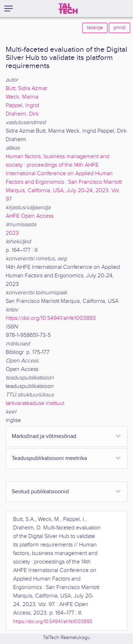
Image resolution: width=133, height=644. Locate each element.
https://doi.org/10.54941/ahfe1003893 (51, 318)
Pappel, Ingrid (22, 106)
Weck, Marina (22, 97)
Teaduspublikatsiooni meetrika (49, 458)
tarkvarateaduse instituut (35, 403)
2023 (12, 233)
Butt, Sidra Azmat (26, 88)
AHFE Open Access (30, 216)
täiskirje (95, 28)
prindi (120, 28)
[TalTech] (68, 9)
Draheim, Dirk (22, 114)
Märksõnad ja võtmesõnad (44, 436)
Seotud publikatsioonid (40, 492)
